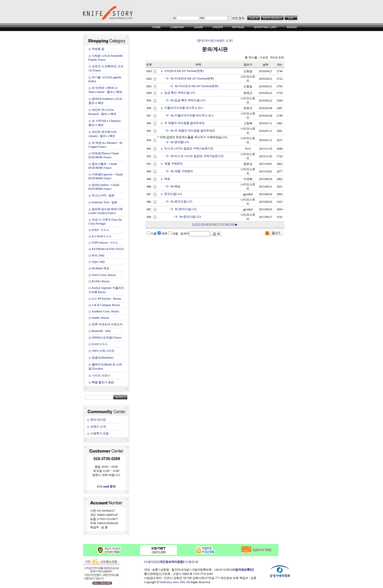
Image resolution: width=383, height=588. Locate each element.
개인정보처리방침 (171, 562)
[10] (232, 225)
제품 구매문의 (174, 164)
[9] (227, 225)
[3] (202, 225)
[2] (198, 225)
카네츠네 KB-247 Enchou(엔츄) (184, 71)
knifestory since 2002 (173, 582)
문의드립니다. (174, 194)
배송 (167, 179)
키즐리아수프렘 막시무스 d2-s (184, 108)
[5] (211, 225)
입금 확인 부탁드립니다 (180, 93)
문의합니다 (180, 142)
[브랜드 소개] (224, 41)
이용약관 (151, 562)
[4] (206, 225)
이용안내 (191, 562)
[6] (215, 225)
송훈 (254, 578)
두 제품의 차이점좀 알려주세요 (185, 123)
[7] (219, 225)
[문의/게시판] (206, 41)
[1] (194, 225)
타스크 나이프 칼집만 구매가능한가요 (189, 148)
